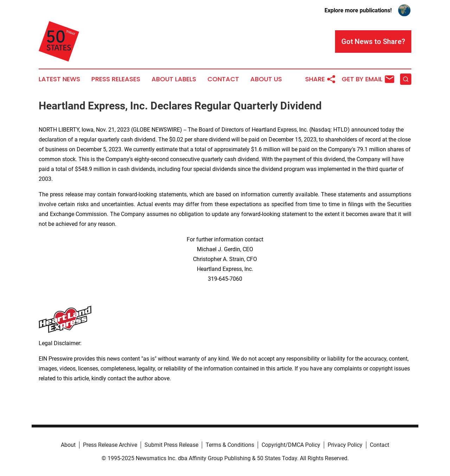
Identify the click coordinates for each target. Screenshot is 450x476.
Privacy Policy (345, 445)
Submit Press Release (171, 445)
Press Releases (116, 79)
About (68, 445)
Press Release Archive (110, 445)
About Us (266, 79)
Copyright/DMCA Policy (291, 445)
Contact (223, 79)
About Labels (174, 79)
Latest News (59, 79)
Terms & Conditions (230, 445)
